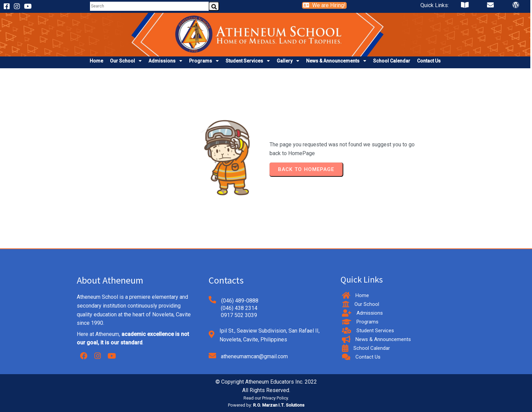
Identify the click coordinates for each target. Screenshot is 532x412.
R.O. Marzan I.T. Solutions (279, 405)
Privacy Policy (275, 398)
